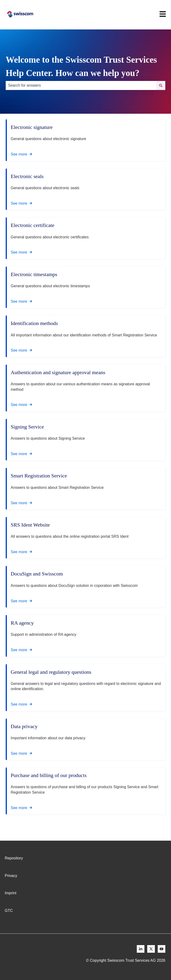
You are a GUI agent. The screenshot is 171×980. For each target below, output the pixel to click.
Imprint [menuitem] (11, 893)
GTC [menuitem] (9, 911)
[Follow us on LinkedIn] (141, 949)
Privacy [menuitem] (11, 876)
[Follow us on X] (151, 949)
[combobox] (81, 85)
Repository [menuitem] (14, 858)
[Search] (161, 85)
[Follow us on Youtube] (161, 949)
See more (19, 154)
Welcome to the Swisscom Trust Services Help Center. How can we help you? (81, 66)
